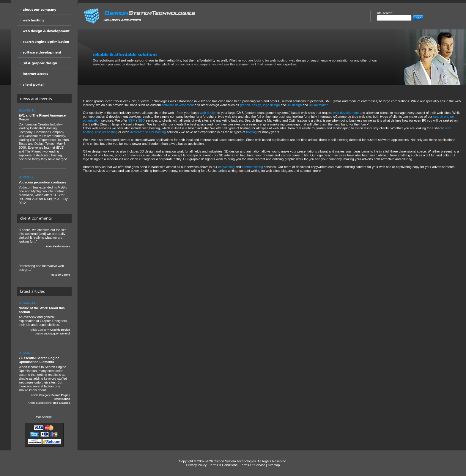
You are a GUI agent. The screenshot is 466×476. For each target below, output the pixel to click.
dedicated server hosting (148, 132)
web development (346, 113)
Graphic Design (60, 330)
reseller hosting (107, 132)
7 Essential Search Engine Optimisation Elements (39, 360)
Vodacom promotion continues (43, 182)
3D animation (319, 105)
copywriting (226, 167)
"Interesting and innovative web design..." (44, 270)
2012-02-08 (27, 353)
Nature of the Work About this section (42, 310)
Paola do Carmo (60, 275)
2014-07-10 (27, 110)
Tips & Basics (61, 403)
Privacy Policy (196, 465)
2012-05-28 (27, 177)
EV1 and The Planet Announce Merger (42, 117)
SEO (141, 120)
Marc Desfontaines (58, 246)
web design (208, 113)
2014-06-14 (27, 303)
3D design (295, 105)
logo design (271, 105)
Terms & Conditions (223, 465)
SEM (132, 120)
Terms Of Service (253, 465)
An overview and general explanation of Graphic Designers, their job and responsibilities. (44, 318)
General (65, 334)
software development (178, 105)
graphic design (251, 105)
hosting (251, 132)
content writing (252, 167)
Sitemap (274, 465)
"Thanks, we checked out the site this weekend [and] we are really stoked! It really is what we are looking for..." (44, 238)
